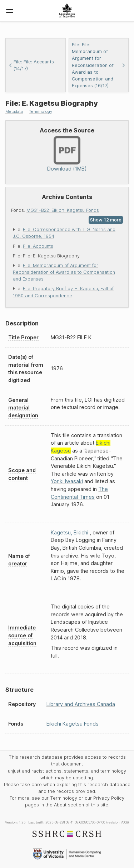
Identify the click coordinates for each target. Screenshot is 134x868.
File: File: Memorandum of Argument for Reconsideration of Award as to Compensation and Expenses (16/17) (99, 65)
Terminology (41, 111)
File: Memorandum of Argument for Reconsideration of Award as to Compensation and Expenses (64, 272)
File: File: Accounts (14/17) (31, 65)
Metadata (14, 111)
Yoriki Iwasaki (67, 481)
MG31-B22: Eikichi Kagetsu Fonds (63, 210)
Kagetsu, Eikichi (70, 532)
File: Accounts (38, 246)
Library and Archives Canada (81, 704)
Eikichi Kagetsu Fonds (73, 724)
